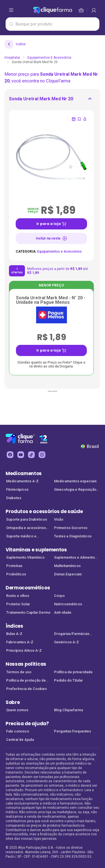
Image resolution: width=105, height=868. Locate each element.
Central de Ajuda (20, 740)
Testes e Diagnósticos (73, 536)
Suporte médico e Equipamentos (21, 537)
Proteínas (14, 566)
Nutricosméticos (68, 604)
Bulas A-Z (14, 634)
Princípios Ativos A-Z (24, 650)
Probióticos (16, 574)
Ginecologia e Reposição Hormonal (75, 490)
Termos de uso (19, 672)
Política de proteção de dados (26, 681)
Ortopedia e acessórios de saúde (26, 528)
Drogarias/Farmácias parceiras (72, 634)
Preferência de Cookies (26, 689)
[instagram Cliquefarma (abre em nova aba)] (42, 455)
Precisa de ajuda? (27, 724)
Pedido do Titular (68, 680)
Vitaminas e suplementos (36, 550)
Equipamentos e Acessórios (49, 58)
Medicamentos (24, 473)
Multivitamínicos (67, 566)
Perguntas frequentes (73, 731)
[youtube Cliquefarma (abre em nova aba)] (21, 455)
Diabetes (14, 498)
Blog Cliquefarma (68, 710)
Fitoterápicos (17, 489)
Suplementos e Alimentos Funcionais (75, 558)
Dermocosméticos (28, 588)
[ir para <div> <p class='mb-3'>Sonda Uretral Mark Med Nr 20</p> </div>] (41, 101)
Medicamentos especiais (75, 481)
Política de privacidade (73, 672)
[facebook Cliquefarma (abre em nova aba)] (10, 455)
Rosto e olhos (18, 596)
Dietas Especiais (68, 574)
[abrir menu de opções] (11, 10)
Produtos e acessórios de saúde (44, 511)
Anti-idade (63, 612)
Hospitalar (12, 58)
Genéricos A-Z (66, 642)
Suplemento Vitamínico (25, 557)
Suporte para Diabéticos (27, 519)
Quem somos (17, 710)
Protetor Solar (18, 604)
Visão (59, 519)
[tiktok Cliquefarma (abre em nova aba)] (31, 455)
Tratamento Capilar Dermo (28, 612)
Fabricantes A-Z (20, 642)
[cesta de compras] (94, 10)
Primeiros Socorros (71, 528)
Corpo (59, 596)
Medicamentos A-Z (22, 481)
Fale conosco (18, 731)
